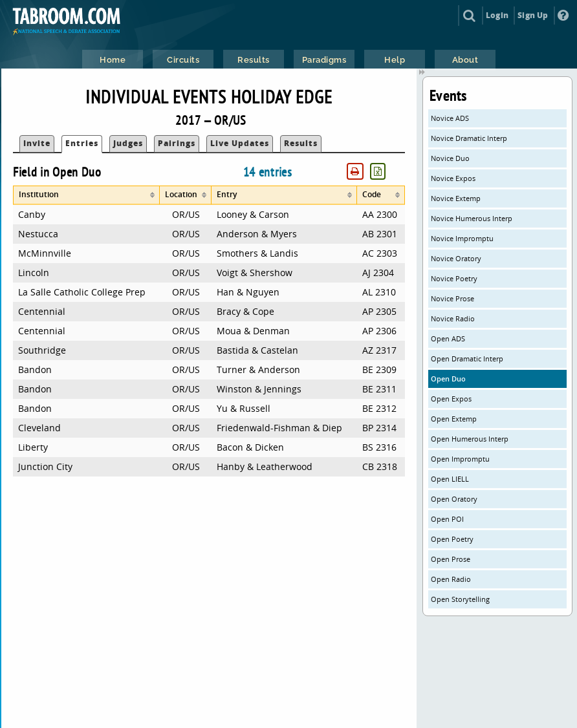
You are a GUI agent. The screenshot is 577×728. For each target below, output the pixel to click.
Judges (128, 143)
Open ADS (448, 338)
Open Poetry (452, 539)
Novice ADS (450, 118)
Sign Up (533, 15)
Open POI (447, 519)
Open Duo (448, 379)
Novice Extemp (456, 198)
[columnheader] (86, 195)
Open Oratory (454, 499)
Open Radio (451, 579)
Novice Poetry (454, 278)
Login (497, 15)
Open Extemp (454, 419)
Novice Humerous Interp (472, 218)
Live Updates (240, 143)
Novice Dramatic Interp (469, 138)
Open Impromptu (460, 459)
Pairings (177, 143)
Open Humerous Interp (470, 439)
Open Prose (451, 559)
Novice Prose (452, 298)
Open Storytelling (460, 599)
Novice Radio (453, 318)
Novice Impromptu (462, 238)
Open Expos (451, 399)
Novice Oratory (456, 258)
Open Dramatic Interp (467, 359)
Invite (37, 143)
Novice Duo (450, 158)
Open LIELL (450, 479)
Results (301, 143)
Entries (82, 143)
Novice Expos (453, 178)
